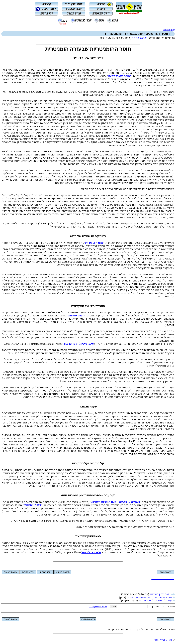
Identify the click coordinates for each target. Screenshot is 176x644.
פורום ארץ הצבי (163, 640)
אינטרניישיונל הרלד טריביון (79, 344)
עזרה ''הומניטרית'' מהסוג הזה (155, 600)
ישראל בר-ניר (139, 38)
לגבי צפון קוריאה (160, 594)
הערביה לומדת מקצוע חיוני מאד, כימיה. (149, 597)
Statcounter (169, 30)
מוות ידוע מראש (94, 243)
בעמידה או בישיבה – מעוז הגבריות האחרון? (115, 502)
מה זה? (63, 24)
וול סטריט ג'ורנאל (91, 552)
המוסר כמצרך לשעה (120, 76)
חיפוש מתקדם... (98, 606)
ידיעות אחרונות (77, 316)
